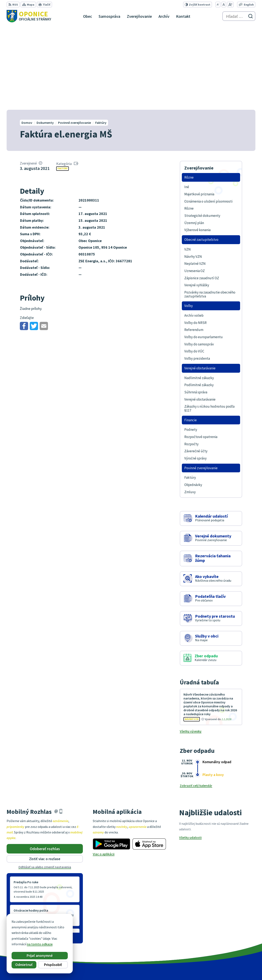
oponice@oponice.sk (240, 946)
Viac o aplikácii (104, 770)
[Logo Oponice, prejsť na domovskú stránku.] (29, 16)
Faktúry (63, 84)
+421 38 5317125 (236, 941)
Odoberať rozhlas (45, 765)
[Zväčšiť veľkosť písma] (230, 5)
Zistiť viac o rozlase (45, 775)
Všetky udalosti (190, 753)
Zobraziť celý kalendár (196, 702)
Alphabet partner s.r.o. (142, 969)
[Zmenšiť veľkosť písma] (218, 5)
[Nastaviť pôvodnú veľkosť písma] (224, 5)
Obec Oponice (195, 969)
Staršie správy (20, 853)
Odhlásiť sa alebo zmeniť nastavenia (45, 783)
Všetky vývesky (191, 647)
